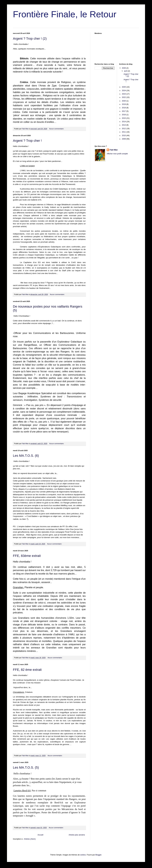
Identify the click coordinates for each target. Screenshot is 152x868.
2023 (124, 94)
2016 (124, 115)
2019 (124, 104)
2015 (124, 118)
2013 (124, 125)
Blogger (98, 855)
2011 (124, 132)
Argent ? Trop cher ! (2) (30, 39)
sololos (83, 855)
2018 (124, 108)
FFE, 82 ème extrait (27, 670)
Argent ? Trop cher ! (27, 141)
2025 (124, 87)
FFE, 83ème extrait (27, 556)
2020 (124, 101)
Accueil (40, 835)
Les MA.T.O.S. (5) (26, 767)
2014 (124, 122)
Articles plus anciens (77, 835)
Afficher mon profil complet (117, 154)
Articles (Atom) (30, 839)
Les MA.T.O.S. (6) (26, 456)
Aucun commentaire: (57, 129)
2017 (124, 111)
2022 (124, 97)
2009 (124, 139)
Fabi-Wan (114, 150)
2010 (124, 136)
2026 (124, 68)
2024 (124, 91)
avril (126, 71)
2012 (124, 129)
